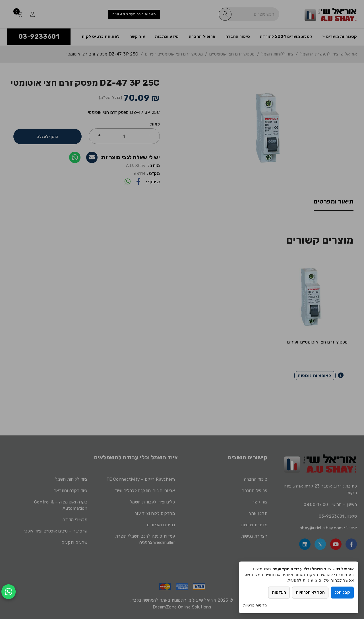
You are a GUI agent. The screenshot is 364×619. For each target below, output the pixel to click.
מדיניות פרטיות (255, 605)
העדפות (279, 592)
